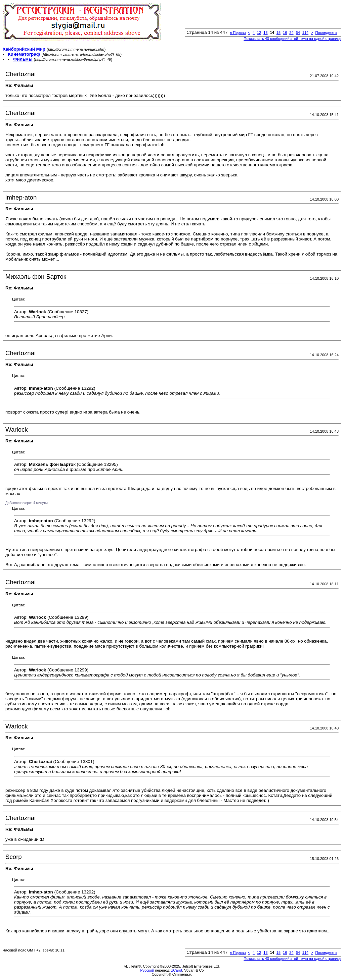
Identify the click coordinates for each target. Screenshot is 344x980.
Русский (147, 970)
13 (265, 33)
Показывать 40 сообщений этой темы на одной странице (292, 39)
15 (278, 33)
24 (291, 33)
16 (285, 33)
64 (298, 33)
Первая (238, 33)
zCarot (177, 970)
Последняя (326, 33)
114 (305, 33)
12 (259, 33)
